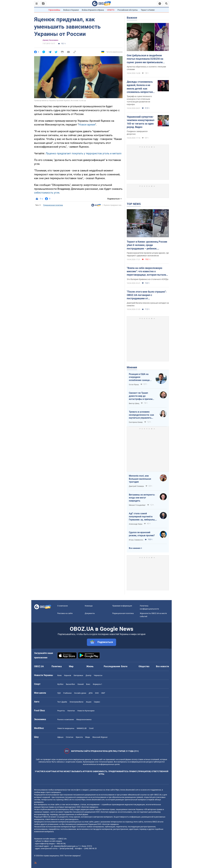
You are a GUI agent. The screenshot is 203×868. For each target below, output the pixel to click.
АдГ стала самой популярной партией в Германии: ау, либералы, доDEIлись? (142, 517)
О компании (63, 606)
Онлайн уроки (80, 693)
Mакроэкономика (84, 719)
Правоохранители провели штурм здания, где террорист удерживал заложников (148, 254)
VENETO (111, 10)
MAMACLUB (82, 728)
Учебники (67, 693)
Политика (57, 666)
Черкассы (98, 675)
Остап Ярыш (134, 385)
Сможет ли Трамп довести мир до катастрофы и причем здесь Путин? (141, 396)
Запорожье (78, 675)
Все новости (162, 666)
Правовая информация (122, 606)
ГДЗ (59, 693)
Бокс (88, 684)
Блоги (124, 666)
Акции (89, 702)
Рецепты (61, 711)
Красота (79, 737)
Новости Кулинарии (86, 711)
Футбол (60, 684)
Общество (144, 666)
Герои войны (54, 10)
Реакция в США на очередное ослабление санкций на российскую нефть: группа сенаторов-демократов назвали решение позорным (141, 377)
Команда (89, 606)
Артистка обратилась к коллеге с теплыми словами (146, 68)
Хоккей (81, 684)
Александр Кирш (136, 524)
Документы (90, 613)
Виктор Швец (134, 403)
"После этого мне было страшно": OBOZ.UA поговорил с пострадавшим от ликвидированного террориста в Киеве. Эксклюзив (147, 295)
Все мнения (135, 548)
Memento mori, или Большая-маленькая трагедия (140, 479)
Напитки (71, 711)
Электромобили (76, 702)
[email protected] (66, 848)
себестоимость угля (47, 193)
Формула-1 (97, 684)
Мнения (132, 367)
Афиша (60, 737)
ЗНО (97, 693)
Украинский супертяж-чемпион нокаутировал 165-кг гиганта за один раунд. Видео (141, 122)
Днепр (88, 675)
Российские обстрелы (128, 10)
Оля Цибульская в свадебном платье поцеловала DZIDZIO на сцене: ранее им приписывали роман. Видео (145, 59)
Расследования (112, 666)
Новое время (87, 125)
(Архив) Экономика (50, 40)
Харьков (68, 675)
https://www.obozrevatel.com (127, 790)
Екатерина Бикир (136, 422)
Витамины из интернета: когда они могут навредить (142, 498)
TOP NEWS (134, 204)
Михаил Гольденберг (137, 505)
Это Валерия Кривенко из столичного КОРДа (148, 279)
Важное (132, 18)
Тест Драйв (62, 702)
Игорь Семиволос (136, 540)
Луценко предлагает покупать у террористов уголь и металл (84, 153)
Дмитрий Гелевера (136, 486)
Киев (59, 675)
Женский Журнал (100, 737)
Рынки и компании (66, 719)
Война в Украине (71, 10)
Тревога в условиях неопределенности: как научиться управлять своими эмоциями (141, 415)
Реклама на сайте (65, 613)
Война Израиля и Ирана (93, 10)
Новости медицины (66, 728)
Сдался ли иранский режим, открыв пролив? (142, 534)
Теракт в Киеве (148, 10)
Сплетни (70, 737)
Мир (71, 666)
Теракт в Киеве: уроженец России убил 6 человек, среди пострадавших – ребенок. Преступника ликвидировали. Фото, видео (147, 245)
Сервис (97, 702)
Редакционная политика (53, 205)
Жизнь (90, 666)
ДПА (91, 693)
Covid (91, 728)
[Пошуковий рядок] (166, 4)
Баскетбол (70, 684)
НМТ (103, 693)
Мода (88, 737)
